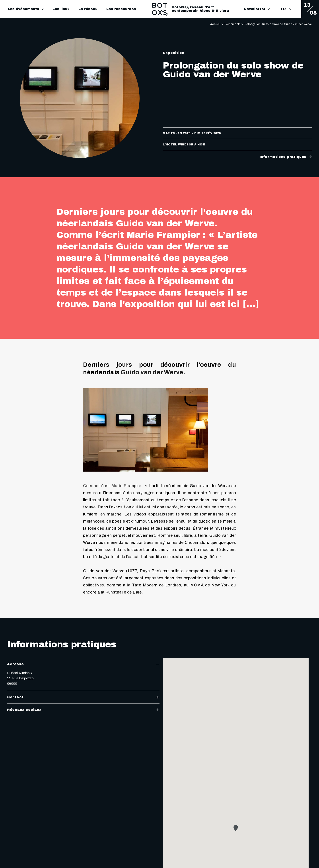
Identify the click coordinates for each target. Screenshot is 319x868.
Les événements (23, 9)
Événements (232, 24)
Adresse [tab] (83, 664)
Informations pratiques (286, 157)
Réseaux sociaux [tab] (83, 710)
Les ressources (121, 9)
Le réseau (88, 9)
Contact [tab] (83, 697)
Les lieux (61, 9)
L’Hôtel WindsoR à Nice (184, 145)
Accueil (215, 24)
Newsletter (257, 9)
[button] (236, 828)
